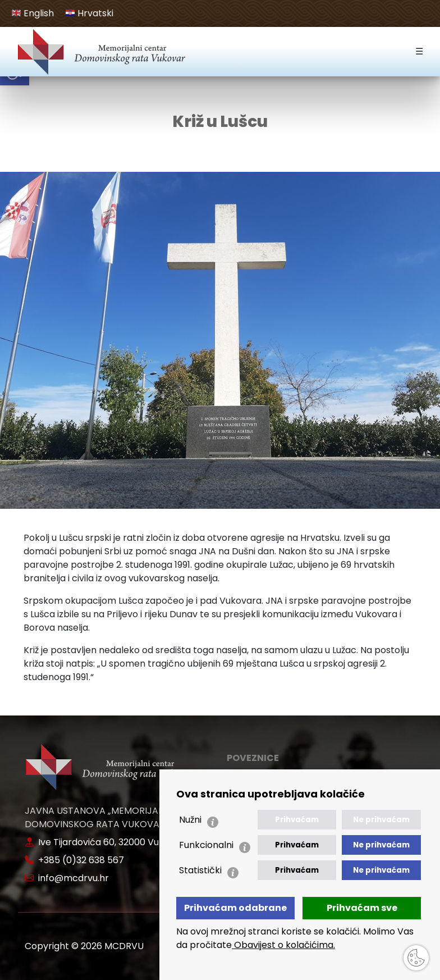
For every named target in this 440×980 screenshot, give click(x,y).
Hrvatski (90, 13)
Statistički (200, 870)
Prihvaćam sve (362, 908)
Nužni (190, 820)
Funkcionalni (206, 845)
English (33, 13)
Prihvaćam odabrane (235, 908)
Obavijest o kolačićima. (283, 945)
